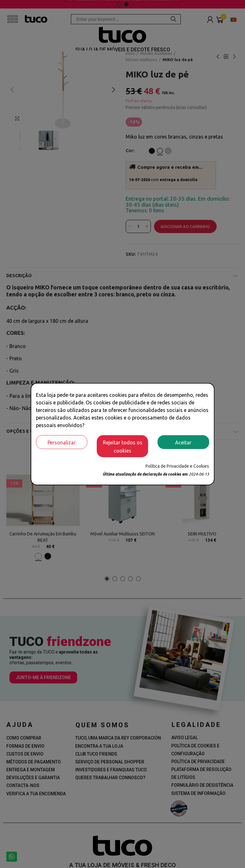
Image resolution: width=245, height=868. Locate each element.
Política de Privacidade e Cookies (177, 466)
